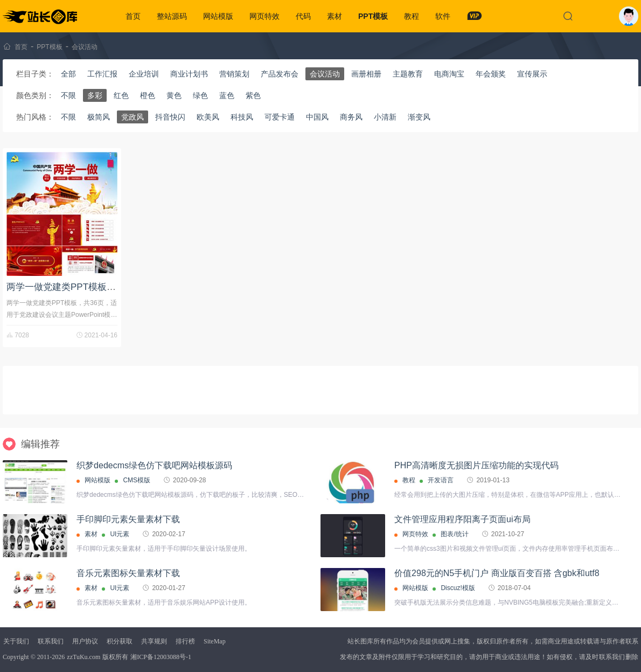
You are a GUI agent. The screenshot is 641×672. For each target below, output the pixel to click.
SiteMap (215, 641)
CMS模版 (137, 480)
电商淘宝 (449, 74)
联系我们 (51, 641)
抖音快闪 (170, 117)
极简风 (99, 117)
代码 (303, 16)
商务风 (351, 117)
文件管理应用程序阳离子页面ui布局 (462, 519)
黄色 (174, 95)
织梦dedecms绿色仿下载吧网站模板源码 (154, 465)
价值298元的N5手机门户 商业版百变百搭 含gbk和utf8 (497, 573)
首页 (133, 16)
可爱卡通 (280, 117)
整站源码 (172, 16)
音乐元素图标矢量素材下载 (128, 573)
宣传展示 (532, 74)
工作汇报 (102, 74)
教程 (412, 16)
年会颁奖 (491, 74)
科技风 (242, 117)
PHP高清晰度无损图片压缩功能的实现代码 (476, 465)
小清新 (385, 117)
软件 (443, 16)
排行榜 (185, 641)
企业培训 (144, 74)
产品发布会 (280, 74)
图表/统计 (454, 534)
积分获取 (120, 641)
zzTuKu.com (83, 657)
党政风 (133, 117)
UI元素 (120, 534)
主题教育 (408, 74)
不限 (68, 95)
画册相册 (366, 74)
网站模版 (218, 16)
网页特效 (264, 16)
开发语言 (441, 480)
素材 (335, 16)
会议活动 (85, 47)
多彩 (95, 95)
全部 (68, 74)
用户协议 (85, 641)
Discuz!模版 (458, 588)
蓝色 (227, 95)
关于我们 (16, 641)
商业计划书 (189, 74)
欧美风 (208, 117)
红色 (121, 95)
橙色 (148, 95)
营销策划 (234, 74)
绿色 (200, 95)
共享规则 (154, 641)
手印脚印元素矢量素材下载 (128, 519)
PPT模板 (373, 16)
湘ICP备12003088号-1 (161, 657)
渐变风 (419, 117)
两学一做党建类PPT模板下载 (66, 287)
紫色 (253, 95)
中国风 (317, 117)
